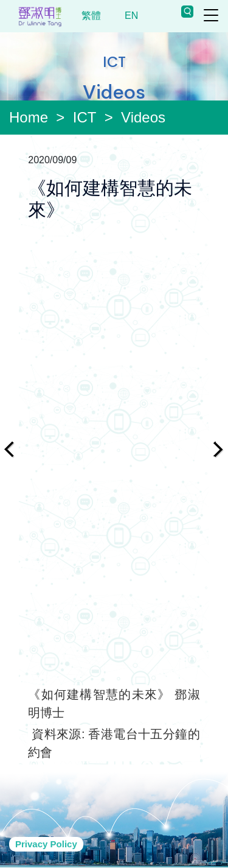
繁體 (92, 16)
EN (132, 16)
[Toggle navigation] (211, 15)
